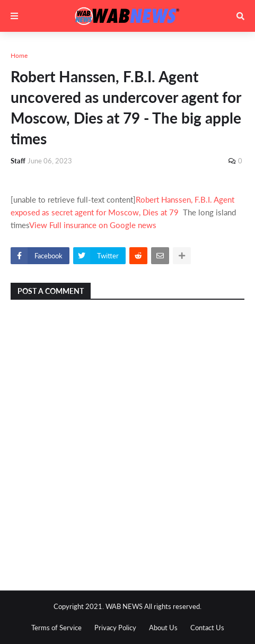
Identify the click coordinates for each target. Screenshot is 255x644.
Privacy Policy (115, 628)
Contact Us (207, 628)
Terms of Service (56, 628)
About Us (163, 628)
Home (19, 55)
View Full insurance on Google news (93, 225)
